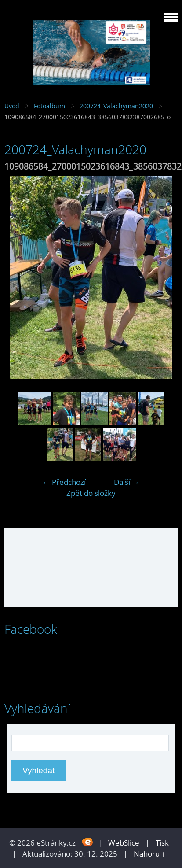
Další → (127, 482)
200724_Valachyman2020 (116, 106)
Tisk (162, 843)
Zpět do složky (91, 493)
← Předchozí (64, 482)
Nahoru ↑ (149, 854)
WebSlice (124, 843)
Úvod (12, 106)
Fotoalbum (49, 106)
